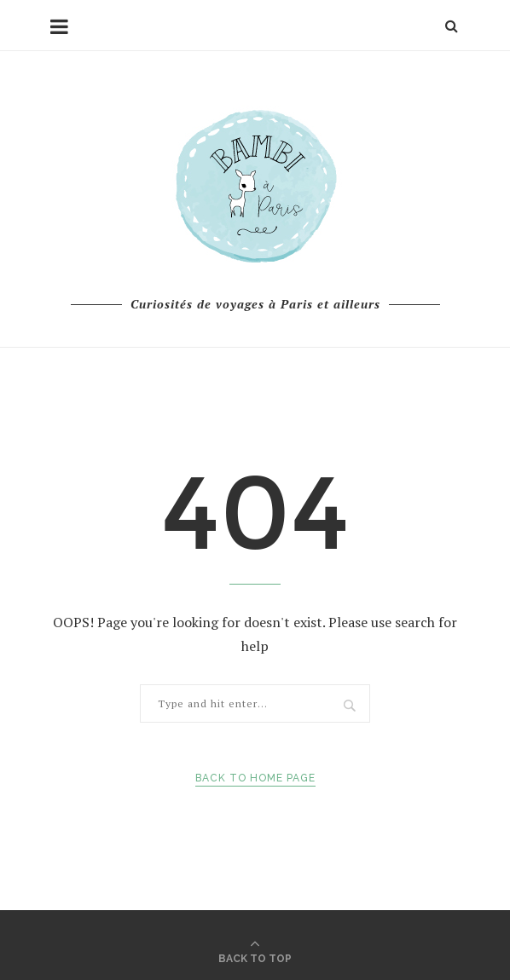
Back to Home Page (255, 778)
